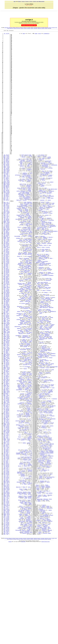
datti (41, 471)
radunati (19, 572)
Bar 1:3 (6, 518)
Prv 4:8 (6, 251)
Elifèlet (25, 339)
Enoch (30, 282)
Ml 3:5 (6, 532)
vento (20, 601)
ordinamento (45, 324)
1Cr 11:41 (6, 596)
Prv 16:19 (6, 207)
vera (44, 607)
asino (23, 368)
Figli (21, 309)
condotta (20, 478)
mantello (18, 504)
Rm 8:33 (6, 566)
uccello (26, 316)
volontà (19, 311)
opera (42, 381)
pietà (26, 405)
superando (51, 363)
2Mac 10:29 (7, 400)
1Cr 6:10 (6, 587)
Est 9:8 (6, 635)
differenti (50, 487)
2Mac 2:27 (7, 477)
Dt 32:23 (6, 554)
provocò (40, 336)
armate (19, 245)
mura (50, 382)
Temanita (28, 340)
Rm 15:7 (6, 439)
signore (22, 275)
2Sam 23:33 (7, 581)
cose (49, 188)
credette (18, 539)
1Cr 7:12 (6, 575)
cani (21, 187)
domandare (44, 498)
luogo (50, 224)
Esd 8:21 (6, 181)
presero (29, 328)
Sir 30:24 (6, 489)
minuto (23, 542)
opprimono (20, 390)
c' (50, 502)
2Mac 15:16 (7, 215)
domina (25, 416)
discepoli (29, 197)
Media (44, 459)
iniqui (25, 571)
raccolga (50, 195)
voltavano (47, 392)
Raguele (22, 632)
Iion (28, 271)
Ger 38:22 (6, 234)
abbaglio (30, 375)
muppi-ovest (11, 28)
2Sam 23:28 (7, 600)
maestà (44, 431)
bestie (29, 486)
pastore (21, 188)
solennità (41, 223)
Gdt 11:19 (6, 188)
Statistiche (35, 1)
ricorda (28, 366)
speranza (43, 247)
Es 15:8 (6, 549)
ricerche (30, 558)
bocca (40, 303)
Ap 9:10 (6, 617)
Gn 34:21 (6, 299)
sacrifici (47, 421)
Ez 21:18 (6, 348)
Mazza (22, 623)
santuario (49, 225)
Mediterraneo (54, 221)
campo (47, 283)
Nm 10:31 (6, 356)
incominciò (28, 205)
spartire (50, 207)
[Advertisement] (29, 15)
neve (31, 238)
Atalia (51, 423)
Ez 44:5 (6, 401)
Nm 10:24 (6, 286)
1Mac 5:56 (7, 424)
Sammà (26, 581)
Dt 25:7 (6, 470)
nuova (40, 620)
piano (48, 417)
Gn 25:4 (6, 284)
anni (22, 490)
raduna (20, 353)
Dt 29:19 (6, 383)
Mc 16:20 (6, 460)
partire (43, 389)
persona (23, 363)
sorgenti (43, 602)
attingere (51, 229)
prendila (49, 353)
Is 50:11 (6, 387)
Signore (18, 252)
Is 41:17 (6, 334)
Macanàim (50, 588)
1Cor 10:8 (6, 200)
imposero (21, 448)
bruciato (45, 507)
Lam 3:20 (6, 366)
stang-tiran (43, 28)
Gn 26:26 (6, 626)
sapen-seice (32, 28)
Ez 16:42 (6, 553)
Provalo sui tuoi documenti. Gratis (29, 25)
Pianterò (20, 334)
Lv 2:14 (6, 263)
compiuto (48, 365)
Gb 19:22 (6, 359)
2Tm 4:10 (6, 250)
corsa (41, 380)
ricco (25, 548)
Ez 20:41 (6, 415)
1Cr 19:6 (6, 519)
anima (49, 366)
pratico (20, 459)
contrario (29, 449)
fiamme (19, 507)
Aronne (26, 309)
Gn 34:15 (6, 475)
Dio (25, 215)
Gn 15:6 (6, 539)
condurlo (28, 227)
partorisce (26, 319)
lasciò (48, 435)
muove (50, 398)
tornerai (51, 541)
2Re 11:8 (6, 461)
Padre (45, 564)
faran (50, 488)
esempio (46, 345)
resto (25, 353)
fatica (28, 548)
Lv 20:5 (6, 203)
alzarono (49, 549)
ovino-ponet (15, 28)
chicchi (47, 263)
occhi (41, 186)
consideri (24, 443)
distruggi (22, 312)
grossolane (45, 307)
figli (47, 245)
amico (30, 443)
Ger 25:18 (6, 192)
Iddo (44, 588)
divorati (44, 505)
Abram (22, 322)
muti (24, 187)
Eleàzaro (38, 309)
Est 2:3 (6, 233)
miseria (18, 372)
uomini (49, 234)
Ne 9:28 (6, 199)
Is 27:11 (6, 386)
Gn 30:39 (6, 486)
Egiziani (21, 330)
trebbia (30, 620)
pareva (43, 210)
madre (25, 277)
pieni (29, 613)
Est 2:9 (6, 232)
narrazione (45, 260)
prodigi (27, 460)
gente (26, 299)
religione (28, 312)
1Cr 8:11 (6, 306)
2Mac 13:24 (7, 435)
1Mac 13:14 (7, 419)
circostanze (29, 388)
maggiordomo (40, 593)
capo (21, 189)
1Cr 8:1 (6, 590)
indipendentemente (49, 537)
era (21, 224)
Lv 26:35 (6, 297)
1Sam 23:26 (7, 393)
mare (24, 455)
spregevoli (28, 230)
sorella (48, 290)
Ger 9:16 (6, 516)
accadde (49, 380)
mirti (38, 334)
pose (25, 253)
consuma (50, 463)
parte (21, 215)
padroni (28, 483)
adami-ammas (6, 28)
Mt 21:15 (6, 430)
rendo (22, 620)
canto (43, 455)
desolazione (54, 192)
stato (24, 224)
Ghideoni (44, 286)
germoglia (24, 510)
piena (53, 437)
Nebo (43, 185)
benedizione (43, 494)
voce (31, 431)
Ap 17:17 (6, 492)
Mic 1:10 (6, 614)
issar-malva (53, 28)
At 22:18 (6, 413)
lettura (47, 518)
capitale (20, 607)
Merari (19, 283)
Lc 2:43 (6, 508)
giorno (47, 384)
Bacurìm (50, 278)
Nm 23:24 (6, 534)
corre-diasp (29, 28)
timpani (46, 457)
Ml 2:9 (6, 230)
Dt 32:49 (6, 185)
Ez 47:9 (6, 239)
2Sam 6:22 (7, 212)
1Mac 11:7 (6, 465)
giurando (28, 217)
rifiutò (45, 408)
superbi (29, 211)
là (50, 272)
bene (29, 269)
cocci (31, 624)
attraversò (19, 370)
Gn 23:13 (6, 404)
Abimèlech (25, 545)
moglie (20, 589)
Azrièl (19, 266)
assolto (22, 453)
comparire (19, 561)
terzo (38, 590)
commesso (30, 191)
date (20, 447)
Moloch (47, 203)
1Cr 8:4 (6, 599)
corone (40, 467)
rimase (49, 634)
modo (24, 34)
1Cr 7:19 (6, 582)
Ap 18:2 (6, 313)
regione (25, 294)
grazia (40, 246)
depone (44, 623)
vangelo (43, 412)
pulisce (20, 501)
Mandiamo (52, 526)
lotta (41, 400)
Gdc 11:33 (6, 270)
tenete (46, 387)
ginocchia (26, 364)
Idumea (26, 612)
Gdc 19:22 (6, 325)
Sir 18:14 (6, 405)
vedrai (19, 368)
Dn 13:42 (6, 343)
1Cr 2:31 (6, 598)
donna (27, 264)
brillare (23, 186)
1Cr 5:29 (6, 309)
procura (29, 493)
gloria (27, 251)
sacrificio (42, 310)
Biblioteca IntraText (41, 1)
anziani (43, 506)
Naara (25, 625)
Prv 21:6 (6, 547)
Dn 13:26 (6, 346)
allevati (22, 254)
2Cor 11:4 (6, 407)
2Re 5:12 (6, 183)
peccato (41, 242)
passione (26, 471)
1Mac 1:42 (7, 194)
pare (51, 329)
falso (49, 623)
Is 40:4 (6, 209)
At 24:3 (6, 434)
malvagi (47, 466)
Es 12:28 (6, 34)
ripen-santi (29, 28)
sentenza (22, 563)
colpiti (29, 546)
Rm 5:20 (6, 242)
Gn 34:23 (6, 482)
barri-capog (17, 28)
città (23, 216)
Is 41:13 (6, 620)
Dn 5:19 (6, 210)
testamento (18, 396)
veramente (43, 447)
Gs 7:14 (6, 531)
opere (41, 244)
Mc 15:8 (6, 517)
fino (45, 223)
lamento (29, 630)
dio (43, 428)
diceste (47, 526)
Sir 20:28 (6, 374)
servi (44, 347)
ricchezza (41, 605)
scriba (50, 266)
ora (25, 480)
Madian (21, 282)
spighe (23, 195)
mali (29, 543)
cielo (29, 221)
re (21, 192)
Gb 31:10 (6, 331)
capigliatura (42, 469)
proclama (18, 537)
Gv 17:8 (6, 447)
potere (48, 617)
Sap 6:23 (6, 463)
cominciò (39, 517)
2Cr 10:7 (6, 481)
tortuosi (22, 466)
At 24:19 (6, 561)
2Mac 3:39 (7, 378)
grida (30, 180)
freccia (30, 623)
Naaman (30, 599)
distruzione (45, 192)
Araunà (26, 611)
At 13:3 (6, 448)
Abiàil (23, 341)
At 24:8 (6, 570)
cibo (49, 631)
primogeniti (46, 34)
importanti (29, 216)
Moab (48, 274)
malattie (46, 333)
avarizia (30, 478)
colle (28, 209)
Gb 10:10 (6, 349)
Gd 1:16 (6, 613)
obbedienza (28, 412)
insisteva (26, 408)
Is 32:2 (6, 601)
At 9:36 (6, 244)
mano (29, 259)
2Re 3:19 (6, 216)
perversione (52, 264)
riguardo (22, 449)
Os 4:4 (6, 569)
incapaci (28, 187)
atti (25, 382)
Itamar (43, 309)
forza (44, 547)
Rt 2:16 (6, 195)
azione (43, 236)
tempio (24, 401)
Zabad (26, 596)
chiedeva (26, 506)
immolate (22, 193)
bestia (43, 264)
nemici (51, 199)
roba (43, 557)
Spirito (42, 388)
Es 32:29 (6, 494)
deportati (18, 578)
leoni (30, 535)
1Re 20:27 (6, 352)
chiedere (45, 517)
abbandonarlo (53, 368)
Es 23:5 (6, 368)
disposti (28, 407)
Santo (51, 304)
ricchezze (41, 548)
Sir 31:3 (6, 548)
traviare (27, 474)
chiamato (21, 551)
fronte (42, 352)
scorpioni (28, 617)
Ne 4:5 (6, 499)
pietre (44, 240)
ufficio (45, 280)
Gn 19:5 (6, 327)
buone (44, 244)
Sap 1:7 (6, 252)
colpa (31, 201)
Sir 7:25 (6, 365)
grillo (47, 616)
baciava (43, 259)
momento (19, 388)
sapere (43, 269)
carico (45, 368)
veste (21, 446)
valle (43, 295)
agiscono (42, 613)
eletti (41, 566)
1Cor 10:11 (7, 345)
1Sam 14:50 (7, 589)
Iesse (43, 290)
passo (30, 488)
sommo (26, 281)
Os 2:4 (6, 565)
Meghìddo (50, 630)
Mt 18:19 (6, 498)
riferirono (42, 399)
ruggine (46, 501)
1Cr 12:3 (6, 583)
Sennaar (49, 342)
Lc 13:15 (6, 227)
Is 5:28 (6, 622)
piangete (28, 614)
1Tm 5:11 (6, 406)
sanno (39, 447)
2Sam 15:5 (6, 259)
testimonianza (46, 413)
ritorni (50, 449)
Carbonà (24, 182)
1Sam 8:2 (6, 280)
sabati (25, 297)
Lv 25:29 (6, 293)
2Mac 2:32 (7, 260)
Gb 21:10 (6, 319)
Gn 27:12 (6, 500)
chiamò (31, 272)
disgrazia (49, 317)
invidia (44, 463)
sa (32, 427)
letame (40, 254)
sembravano (48, 352)
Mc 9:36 (6, 253)
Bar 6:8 (6, 467)
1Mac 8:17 (7, 520)
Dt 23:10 (6, 354)
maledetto (46, 360)
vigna (24, 573)
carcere (41, 316)
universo (28, 252)
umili (44, 207)
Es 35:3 (6, 384)
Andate (24, 399)
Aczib (39, 595)
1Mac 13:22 (7, 238)
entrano (24, 351)
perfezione (51, 223)
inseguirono (42, 606)
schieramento (19, 461)
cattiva (41, 378)
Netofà (44, 600)
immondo (24, 418)
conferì (18, 223)
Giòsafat (25, 584)
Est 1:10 (6, 182)
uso (23, 631)
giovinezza (48, 330)
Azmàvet (45, 278)
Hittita (22, 596)
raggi (30, 186)
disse (42, 253)
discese (44, 213)
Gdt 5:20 (6, 275)
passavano (30, 301)
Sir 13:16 (6, 484)
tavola (19, 301)
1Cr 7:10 (6, 591)
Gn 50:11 (6, 272)
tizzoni (50, 387)
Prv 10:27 (6, 490)
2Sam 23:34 (7, 339)
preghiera (41, 312)
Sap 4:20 (6, 560)
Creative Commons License (45, 642)
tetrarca (27, 292)
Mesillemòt (44, 628)
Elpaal (39, 306)
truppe (29, 198)
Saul (19, 393)
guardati (52, 354)
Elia (43, 594)
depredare (40, 422)
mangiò (40, 281)
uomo (50, 262)
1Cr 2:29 (6, 341)
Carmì (30, 336)
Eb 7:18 (6, 324)
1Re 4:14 (6, 588)
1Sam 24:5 (6, 504)
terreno (42, 209)
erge (19, 534)
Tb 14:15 (6, 578)
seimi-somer (36, 28)
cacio (42, 349)
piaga (36, 34)
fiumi (44, 183)
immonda (29, 313)
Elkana (25, 587)
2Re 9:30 (6, 469)
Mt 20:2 (6, 495)
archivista (41, 584)
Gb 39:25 (6, 180)
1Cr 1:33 (6, 282)
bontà (26, 425)
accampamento (52, 418)
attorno (27, 424)
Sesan (22, 598)
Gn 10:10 (6, 342)
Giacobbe (28, 441)
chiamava (30, 277)
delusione (44, 629)
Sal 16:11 (6, 218)
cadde (28, 238)
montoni (41, 321)
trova (45, 272)
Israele (29, 219)
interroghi (25, 269)
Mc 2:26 (6, 281)
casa (31, 293)
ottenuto (19, 377)
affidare (42, 492)
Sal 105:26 (6, 217)
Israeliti (28, 618)
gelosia (29, 383)
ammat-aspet (10, 28)
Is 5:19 (6, 381)
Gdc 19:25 (6, 328)
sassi (44, 241)
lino (24, 371)
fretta (20, 229)
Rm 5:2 (6, 377)
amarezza (44, 480)
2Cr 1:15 (6, 241)
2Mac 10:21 (7, 572)
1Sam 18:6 (6, 457)
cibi (39, 333)
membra (24, 525)
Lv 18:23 (6, 264)
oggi (47, 376)
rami (47, 486)
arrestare (41, 266)
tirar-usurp (46, 28)
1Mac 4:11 (7, 502)
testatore (47, 396)
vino (50, 228)
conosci (21, 343)
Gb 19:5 (6, 289)
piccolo (44, 375)
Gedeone (41, 288)
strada (27, 459)
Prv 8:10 (6, 411)
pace (21, 247)
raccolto (42, 540)
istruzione (44, 411)
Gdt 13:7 (6, 529)
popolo (49, 230)
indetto (39, 181)
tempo (29, 256)
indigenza (26, 372)
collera (39, 555)
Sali (20, 185)
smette (48, 548)
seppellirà (47, 451)
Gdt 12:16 (6, 634)
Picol (45, 626)
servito (28, 610)
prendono (27, 467)
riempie (23, 252)
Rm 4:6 (6, 537)
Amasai (30, 587)
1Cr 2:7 (6, 336)
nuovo (46, 229)
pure (38, 299)
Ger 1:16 (6, 191)
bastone (47, 348)
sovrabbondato (49, 242)
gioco (46, 500)
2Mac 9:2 (6, 422)
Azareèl (25, 628)
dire (19, 269)
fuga (46, 219)
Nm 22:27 (6, 536)
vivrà (21, 239)
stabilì (46, 323)
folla (30, 517)
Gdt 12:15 (6, 631)
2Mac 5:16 (7, 224)
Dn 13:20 (6, 471)
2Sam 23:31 (7, 278)
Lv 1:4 (6, 410)
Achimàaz (45, 589)
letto (42, 529)
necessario (26, 232)
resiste (52, 501)
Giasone (39, 520)
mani (43, 199)
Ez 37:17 (6, 524)
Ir (22, 575)
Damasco (49, 183)
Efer (27, 282)
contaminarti (53, 265)
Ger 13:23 (6, 305)
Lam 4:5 (6, 254)
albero (43, 216)
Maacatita (41, 339)
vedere (23, 346)
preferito (45, 250)
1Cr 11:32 (6, 287)
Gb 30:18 (6, 446)
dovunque (30, 298)
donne (25, 386)
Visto (26, 347)
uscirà (45, 418)
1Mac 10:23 (7, 362)
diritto (24, 604)
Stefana (20, 335)
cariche (47, 351)
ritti (19, 455)
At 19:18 (6, 258)
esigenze (43, 477)
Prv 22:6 (6, 300)
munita (44, 620)
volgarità (40, 307)
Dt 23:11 (6, 418)
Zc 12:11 (6, 630)
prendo (43, 500)
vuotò (24, 229)
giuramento (46, 303)
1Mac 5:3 (6, 612)
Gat (22, 614)
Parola (40, 429)
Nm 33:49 (6, 274)
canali (43, 601)
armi (30, 382)
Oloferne (45, 634)
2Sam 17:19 (7, 511)
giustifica (52, 566)
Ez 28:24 (6, 618)
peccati (53, 351)
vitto (44, 232)
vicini (45, 523)
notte (25, 238)
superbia (50, 205)
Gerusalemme (24, 240)
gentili (54, 481)
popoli (45, 502)
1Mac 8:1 (6, 496)
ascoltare (41, 518)
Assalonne (24, 585)
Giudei (49, 362)
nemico (31, 368)
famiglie (28, 337)
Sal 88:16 (6, 427)
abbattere (22, 378)
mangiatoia (21, 227)
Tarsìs (29, 591)
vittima (25, 410)
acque (29, 206)
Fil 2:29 (6, 437)
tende (43, 294)
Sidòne (23, 595)
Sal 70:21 (6, 541)
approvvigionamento (53, 271)
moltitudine (51, 322)
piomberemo (48, 499)
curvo (30, 369)
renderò (52, 212)
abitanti (21, 394)
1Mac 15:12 (7, 198)
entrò (28, 634)
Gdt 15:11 (6, 557)
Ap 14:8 (6, 228)
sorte (41, 466)
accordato (24, 402)
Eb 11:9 (6, 294)
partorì (30, 341)
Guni (43, 268)
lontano (42, 180)
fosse (46, 551)
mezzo (30, 253)
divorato (21, 505)
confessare (51, 258)
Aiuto (37, 1)
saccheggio (43, 189)
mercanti (23, 606)
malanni (48, 554)
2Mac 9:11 (7, 205)
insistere (47, 458)
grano (27, 263)
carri (28, 557)
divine (52, 455)
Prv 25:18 (6, 623)
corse (41, 229)
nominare (41, 304)
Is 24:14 (6, 431)
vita (41, 607)
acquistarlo (49, 604)
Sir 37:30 (6, 333)
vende (26, 293)
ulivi (42, 334)
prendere (45, 631)
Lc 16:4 (6, 445)
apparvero (51, 400)
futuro (28, 607)
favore (43, 410)
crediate (23, 564)
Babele (26, 342)
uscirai (28, 354)
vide (23, 458)
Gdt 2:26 (6, 395)
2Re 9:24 (6, 370)
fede (27, 247)
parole (24, 442)
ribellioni (41, 546)
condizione (22, 472)
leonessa (24, 535)
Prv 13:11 (6, 552)
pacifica (30, 299)
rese (48, 240)
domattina (45, 531)
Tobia (31, 632)
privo (46, 514)
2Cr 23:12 (6, 423)
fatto (31, 349)
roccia (47, 295)
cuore (25, 370)
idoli (28, 193)
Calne (38, 342)
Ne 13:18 (6, 543)
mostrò (26, 389)
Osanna (47, 430)
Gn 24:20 (6, 229)
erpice (46, 624)
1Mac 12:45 (7, 464)
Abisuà (26, 599)
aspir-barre (14, 28)
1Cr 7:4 (6, 245)
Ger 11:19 (6, 222)
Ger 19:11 (6, 451)
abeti (24, 225)
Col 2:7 (6, 236)
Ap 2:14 (6, 193)
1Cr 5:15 (6, 268)
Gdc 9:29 (6, 545)
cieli (39, 213)
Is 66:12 (6, 364)
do (21, 404)
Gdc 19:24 (6, 329)
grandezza (45, 541)
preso (25, 440)
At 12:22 (6, 429)
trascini (52, 493)
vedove (22, 406)
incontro (30, 352)
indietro (27, 358)
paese (50, 189)
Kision (30, 276)
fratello (25, 419)
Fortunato (27, 335)
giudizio (47, 532)
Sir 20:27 (6, 540)
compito (30, 453)
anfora (28, 229)
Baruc (45, 266)
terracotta (19, 451)
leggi (46, 194)
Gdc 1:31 (6, 595)
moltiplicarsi (28, 542)
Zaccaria (42, 277)
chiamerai (30, 322)
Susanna (22, 506)
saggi (46, 374)
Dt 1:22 (6, 526)
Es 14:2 (6, 358)
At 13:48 (6, 257)
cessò (42, 458)
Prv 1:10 (6, 474)
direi (30, 545)
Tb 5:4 (6, 459)
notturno (40, 418)
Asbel (26, 590)
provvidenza (27, 434)
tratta (51, 386)
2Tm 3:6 (6, 351)
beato (22, 537)
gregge (49, 321)
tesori (39, 547)
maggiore (30, 559)
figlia (37, 277)
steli (20, 371)
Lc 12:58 (6, 493)
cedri (49, 241)
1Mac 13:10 (7, 382)
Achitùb (43, 577)
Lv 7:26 (6, 298)
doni (31, 374)
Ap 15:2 (6, 455)
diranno (25, 234)
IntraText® (10, 642)
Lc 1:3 (6, 558)
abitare (44, 472)
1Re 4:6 (6, 593)
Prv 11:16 (6, 605)
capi (29, 192)
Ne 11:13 (6, 628)
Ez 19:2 (6, 535)
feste (30, 223)
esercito (46, 545)
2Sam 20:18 (7, 269)
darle (20, 232)
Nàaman (22, 408)
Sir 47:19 (6, 528)
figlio (29, 266)
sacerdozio (45, 363)
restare (20, 246)
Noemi (19, 458)
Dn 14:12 (6, 301)
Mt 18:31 (6, 347)
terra (24, 206)
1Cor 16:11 (7, 449)
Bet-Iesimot (25, 274)
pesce (27, 239)
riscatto (30, 604)
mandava (51, 585)
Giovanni (24, 520)
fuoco (43, 263)
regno (21, 342)
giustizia (41, 315)
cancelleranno (45, 394)
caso (24, 567)
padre (42, 322)
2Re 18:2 (6, 277)
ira (31, 489)
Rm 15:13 (6, 247)
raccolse (25, 248)
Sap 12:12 (6, 563)
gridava (29, 323)
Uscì (48, 459)
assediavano (46, 612)
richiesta (49, 475)
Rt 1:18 (6, 458)
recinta (46, 293)
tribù (29, 428)
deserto (42, 217)
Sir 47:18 (6, 551)
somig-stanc (39, 28)
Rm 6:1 (6, 246)
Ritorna (24, 441)
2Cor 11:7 (6, 201)
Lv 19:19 (6, 487)
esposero (23, 559)
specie (47, 484)
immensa (29, 425)
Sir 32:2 (6, 453)
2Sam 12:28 (7, 353)
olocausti (53, 421)
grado (43, 610)
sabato (52, 384)
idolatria (25, 203)
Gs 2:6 (6, 371)
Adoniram (46, 593)
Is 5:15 (6, 211)
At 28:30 (6, 440)
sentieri (45, 204)
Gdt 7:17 (6, 602)
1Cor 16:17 (7, 335)
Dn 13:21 (6, 567)
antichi (29, 204)
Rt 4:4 (6, 604)
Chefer (22, 340)
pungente (38, 618)
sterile (45, 318)
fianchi (44, 528)
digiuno (45, 181)
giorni (43, 262)
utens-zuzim (50, 28)
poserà (53, 383)
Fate (20, 516)
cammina (41, 427)
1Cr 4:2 (6, 619)
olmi (20, 225)
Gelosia (27, 489)
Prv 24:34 (6, 372)
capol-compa (21, 28)
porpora (30, 254)
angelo (22, 536)
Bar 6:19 (6, 505)
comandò (29, 525)
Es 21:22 (6, 317)
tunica (46, 446)
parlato (29, 608)
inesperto (30, 514)
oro (31, 241)
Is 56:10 (6, 187)
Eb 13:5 (6, 478)
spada (26, 623)
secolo (51, 250)
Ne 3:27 (6, 189)
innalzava (20, 210)
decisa (29, 458)
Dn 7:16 (6, 523)
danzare (19, 457)
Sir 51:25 (6, 608)
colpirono (22, 375)
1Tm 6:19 (6, 607)
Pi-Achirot (46, 358)
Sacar (43, 579)
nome (46, 304)
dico (31, 442)
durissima (45, 400)
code (20, 617)
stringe (27, 446)
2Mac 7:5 (6, 525)
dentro (39, 366)
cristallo (29, 455)
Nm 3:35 (6, 283)
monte (28, 185)
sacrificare (46, 191)
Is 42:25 (6, 507)
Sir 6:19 (6, 530)
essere (29, 484)
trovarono (27, 632)
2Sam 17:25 (7, 290)
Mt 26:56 (6, 197)
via (48, 300)
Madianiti (47, 395)
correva (40, 423)
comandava (49, 286)
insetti (52, 505)
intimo (44, 476)
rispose (39, 585)
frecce (28, 622)
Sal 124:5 (6, 466)
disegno (28, 492)
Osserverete (20, 487)
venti (24, 221)
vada (51, 461)
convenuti (28, 606)
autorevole (27, 363)
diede (49, 232)
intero (19, 219)
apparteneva (25, 288)
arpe (49, 455)
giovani (28, 406)
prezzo (25, 404)
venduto (42, 572)
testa (46, 467)
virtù (51, 247)
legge (50, 476)
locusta (22, 616)
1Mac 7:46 (7, 392)
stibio (29, 469)
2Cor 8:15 (7, 248)
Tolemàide (51, 464)
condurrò (26, 329)
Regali (27, 374)
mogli (42, 245)
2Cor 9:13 (7, 412)
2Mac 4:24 (7, 363)
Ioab (47, 585)
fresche (30, 263)
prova (25, 348)
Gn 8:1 (6, 206)
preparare (22, 477)
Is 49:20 (6, 454)
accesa (43, 543)
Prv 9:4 (6, 514)
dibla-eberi (32, 28)
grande (22, 228)
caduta (23, 242)
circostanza (44, 558)
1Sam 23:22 (7, 398)
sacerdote (30, 281)
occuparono (24, 271)
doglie (51, 522)
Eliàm (46, 339)
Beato (20, 427)
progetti (45, 488)
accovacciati (48, 187)
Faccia (26, 381)
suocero (23, 522)
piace (49, 540)
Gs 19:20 (6, 276)
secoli (51, 204)
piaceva (29, 210)
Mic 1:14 (6, 629)
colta (44, 522)
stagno (50, 551)
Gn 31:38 (6, 321)
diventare (55, 472)
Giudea (22, 392)
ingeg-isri (50, 28)
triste (41, 369)
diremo (40, 567)
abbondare (22, 260)
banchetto (29, 477)
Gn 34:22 (6, 472)
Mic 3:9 (6, 315)
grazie (48, 236)
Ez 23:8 (6, 330)
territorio (23, 219)
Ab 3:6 (6, 204)
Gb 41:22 (6, 624)
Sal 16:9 (6, 390)
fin (48, 558)
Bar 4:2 (6, 441)
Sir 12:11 (6, 501)
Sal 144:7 (6, 425)
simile (23, 630)
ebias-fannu (36, 28)
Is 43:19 (6, 510)
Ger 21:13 (6, 295)
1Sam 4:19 (7, 522)
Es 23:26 (6, 318)
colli (25, 204)
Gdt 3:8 (6, 428)
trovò (53, 459)
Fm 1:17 (6, 443)
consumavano (43, 301)
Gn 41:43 (6, 323)
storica (49, 260)
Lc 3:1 (6, 292)
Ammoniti (47, 270)
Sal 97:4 (6, 433)
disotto (26, 624)
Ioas (31, 288)
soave (42, 415)
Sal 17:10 (6, 213)
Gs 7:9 (6, 394)
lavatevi (25, 452)
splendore (23, 223)
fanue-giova (39, 28)
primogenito (21, 590)
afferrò (46, 529)
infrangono (18, 204)
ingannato (42, 234)
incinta (23, 317)
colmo (41, 205)
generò (31, 306)
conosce (47, 252)
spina (45, 618)
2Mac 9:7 (6, 380)
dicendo (29, 222)
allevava (51, 535)
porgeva (25, 259)
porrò (46, 334)
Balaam (43, 536)
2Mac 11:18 (7, 402)
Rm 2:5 (6, 555)
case (30, 351)
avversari (18, 499)
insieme (27, 225)
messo (26, 461)
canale (31, 181)
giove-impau (43, 28)
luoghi (26, 356)
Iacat (24, 619)
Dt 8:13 (6, 542)
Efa (24, 282)
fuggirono (43, 197)
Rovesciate (27, 1)
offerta (50, 281)
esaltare (48, 201)
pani (44, 281)
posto (22, 454)
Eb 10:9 (6, 311)
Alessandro (20, 362)
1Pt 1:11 (6, 388)
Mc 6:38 (6, 399)
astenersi (49, 256)
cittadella (29, 310)
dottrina (41, 405)
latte (26, 349)
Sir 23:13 (6, 307)
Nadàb (30, 309)
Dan (38, 269)
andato (20, 626)
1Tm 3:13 (6, 610)
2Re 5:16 (6, 408)
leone (26, 534)
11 (23, 306)
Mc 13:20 (6, 262)
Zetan (26, 591)
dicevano (23, 499)
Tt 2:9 (6, 483)
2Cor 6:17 (7, 436)
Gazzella (24, 244)
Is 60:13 (6, 225)
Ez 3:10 (6, 442)
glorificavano (19, 257)
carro (41, 370)
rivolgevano (53, 496)
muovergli (41, 419)
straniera (29, 294)
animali (20, 298)
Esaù (21, 612)
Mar (49, 221)
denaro (49, 495)
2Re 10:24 (6, 421)
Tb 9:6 (6, 632)
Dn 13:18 (6, 506)
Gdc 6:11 (6, 288)
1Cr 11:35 (6, 579)
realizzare (19, 492)
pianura (44, 630)
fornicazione (45, 193)
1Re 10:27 (6, 240)
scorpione (42, 416)
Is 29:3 (6, 357)
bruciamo (20, 471)
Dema (28, 250)
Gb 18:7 (6, 488)
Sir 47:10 (6, 223)
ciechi (26, 513)
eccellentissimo (54, 434)
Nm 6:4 (6, 573)
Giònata (19, 419)
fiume (49, 465)
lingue (23, 428)
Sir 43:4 (6, 186)
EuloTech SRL (23, 642)
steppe (43, 274)
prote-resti (22, 28)
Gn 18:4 (6, 452)
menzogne (49, 547)
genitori (27, 508)
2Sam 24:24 (7, 611)
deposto (27, 224)
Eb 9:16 (6, 396)
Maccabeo (42, 435)
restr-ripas (25, 28)
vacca (22, 319)
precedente (51, 324)
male (21, 191)
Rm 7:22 (6, 476)
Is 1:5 (6, 546)
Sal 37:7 (6, 369)
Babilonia (19, 234)
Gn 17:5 (6, 322)
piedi (30, 452)
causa (47, 238)
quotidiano (48, 310)
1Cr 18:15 (6, 584)
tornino (23, 358)
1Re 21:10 (6, 571)
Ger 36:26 (6, 266)
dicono (21, 381)
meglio (31, 207)
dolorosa (49, 618)
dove (53, 239)
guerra (26, 245)
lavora (26, 540)
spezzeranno (17, 386)
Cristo (47, 388)
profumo (45, 415)
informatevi (25, 398)
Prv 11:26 (6, 360)
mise (49, 469)
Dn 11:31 (6, 310)
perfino (52, 451)
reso (24, 230)
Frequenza (23, 1)
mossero (23, 352)
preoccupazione (49, 489)
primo (23, 180)
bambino (20, 253)
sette (49, 182)
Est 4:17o (7, 480)
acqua (20, 452)
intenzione (46, 378)
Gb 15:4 (6, 312)
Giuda (19, 518)
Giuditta (24, 634)
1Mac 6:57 (7, 389)
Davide (42, 357)
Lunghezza (31, 1)
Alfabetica (20, 1)
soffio (21, 549)
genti (44, 228)
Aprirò (40, 510)
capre (26, 321)
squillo (26, 180)
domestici (25, 298)
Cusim (27, 306)
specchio (27, 501)
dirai (44, 481)
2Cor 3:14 (7, 376)
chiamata (20, 422)
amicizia (42, 362)
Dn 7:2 (6, 221)
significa (19, 244)
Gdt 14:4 (6, 219)
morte (40, 34)
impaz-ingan (47, 28)
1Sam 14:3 (6, 577)
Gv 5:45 (6, 564)
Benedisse (48, 578)
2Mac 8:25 (7, 606)
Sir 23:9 (6, 303)
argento (30, 240)
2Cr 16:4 (6, 271)
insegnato (29, 236)
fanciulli (28, 430)
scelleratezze (45, 553)
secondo (44, 300)
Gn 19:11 (6, 375)
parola (26, 257)
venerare (42, 203)
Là (22, 181)
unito (30, 290)
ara (47, 530)
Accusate (23, 565)
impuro (29, 316)
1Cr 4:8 (6, 337)
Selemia (25, 266)
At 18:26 (6, 559)
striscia (39, 624)
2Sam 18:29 (7, 585)
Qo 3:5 (6, 256)
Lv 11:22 (6, 616)
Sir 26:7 (6, 416)
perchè (29, 333)
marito (29, 522)
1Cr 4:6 (6, 340)
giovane (40, 300)
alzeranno (25, 431)
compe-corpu (25, 28)
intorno (28, 392)
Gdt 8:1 (6, 594)
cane (31, 188)
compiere (42, 421)
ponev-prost (19, 28)
